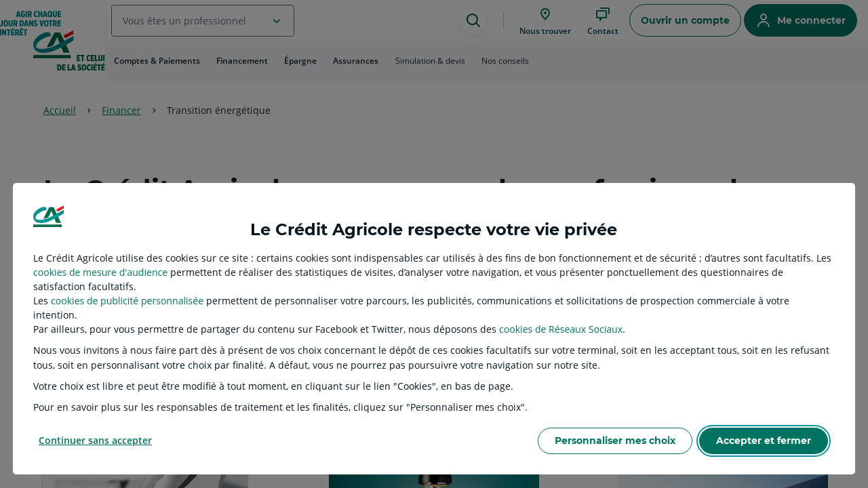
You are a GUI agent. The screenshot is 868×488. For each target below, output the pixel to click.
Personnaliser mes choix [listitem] (615, 441)
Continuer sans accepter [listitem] (95, 440)
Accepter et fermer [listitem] (764, 441)
